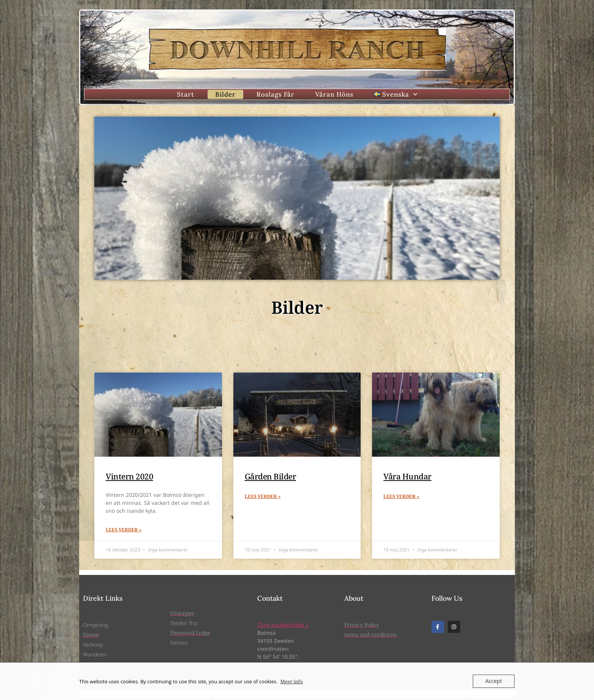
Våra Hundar (407, 478)
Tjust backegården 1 (283, 627)
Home (90, 87)
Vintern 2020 (129, 478)
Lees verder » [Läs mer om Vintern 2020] (124, 532)
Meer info (292, 681)
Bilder (225, 95)
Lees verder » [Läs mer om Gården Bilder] (263, 499)
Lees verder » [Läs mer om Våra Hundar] (401, 499)
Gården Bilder (270, 478)
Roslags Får (275, 95)
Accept (494, 681)
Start (186, 95)
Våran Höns (334, 95)
